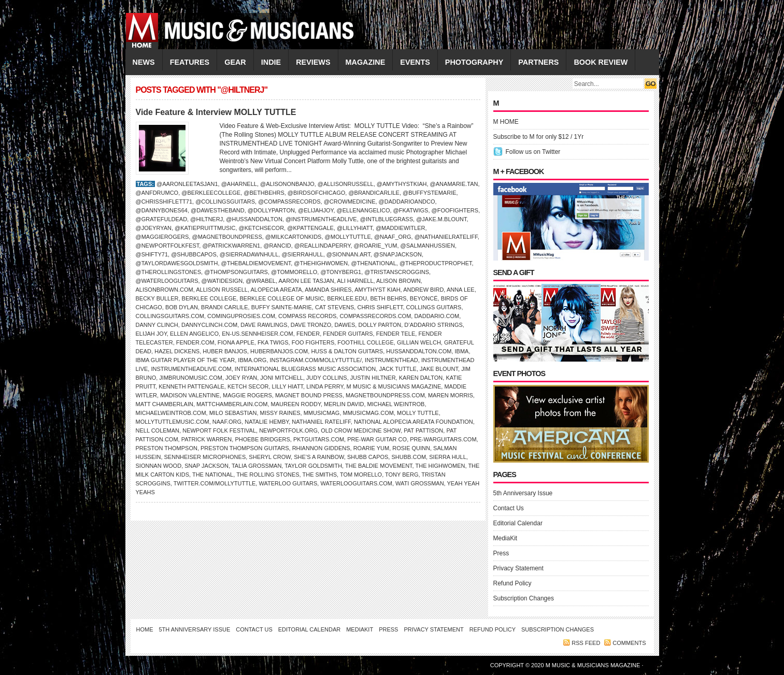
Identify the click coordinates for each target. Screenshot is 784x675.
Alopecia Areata (276, 290)
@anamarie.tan (454, 184)
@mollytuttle (348, 237)
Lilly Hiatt (288, 386)
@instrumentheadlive (321, 219)
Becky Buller (157, 298)
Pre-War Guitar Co (377, 439)
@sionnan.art (348, 254)
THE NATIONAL (213, 475)
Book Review (601, 62)
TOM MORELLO (361, 475)
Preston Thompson (167, 448)
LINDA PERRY (325, 386)
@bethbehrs (264, 193)
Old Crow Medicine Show (361, 430)
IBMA (462, 351)
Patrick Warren (207, 439)
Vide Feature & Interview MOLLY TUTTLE (216, 112)
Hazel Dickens (177, 351)
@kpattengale (310, 228)
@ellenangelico (364, 210)
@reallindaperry (323, 246)
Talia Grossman (256, 466)
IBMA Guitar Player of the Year (186, 360)
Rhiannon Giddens (321, 448)
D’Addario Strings (433, 325)
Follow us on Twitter (533, 152)
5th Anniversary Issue (523, 493)
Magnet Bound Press (309, 395)
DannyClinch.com (209, 325)
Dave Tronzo (311, 325)
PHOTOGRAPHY (474, 62)
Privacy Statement (518, 568)
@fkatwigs (411, 210)
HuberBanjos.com (279, 351)
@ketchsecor (262, 228)
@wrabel (261, 281)
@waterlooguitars (167, 281)
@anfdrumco (157, 193)
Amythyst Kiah (377, 290)
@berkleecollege (211, 193)
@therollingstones (169, 272)
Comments (629, 643)
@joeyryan (154, 228)
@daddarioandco (407, 202)
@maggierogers (162, 237)
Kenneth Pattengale (191, 386)
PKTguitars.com (319, 439)
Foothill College (365, 342)
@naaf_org (393, 237)
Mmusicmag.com (368, 413)
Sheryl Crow (270, 457)
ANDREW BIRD (423, 290)
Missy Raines (280, 413)
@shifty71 (152, 254)
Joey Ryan (241, 378)
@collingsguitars (225, 202)
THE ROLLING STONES (268, 475)
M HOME (506, 122)
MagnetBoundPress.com (385, 395)
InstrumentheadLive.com (191, 369)
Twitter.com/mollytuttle (215, 483)
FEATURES (190, 62)
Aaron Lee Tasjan (306, 281)
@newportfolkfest (168, 246)
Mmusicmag (322, 413)
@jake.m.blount (441, 219)
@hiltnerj (206, 219)
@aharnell (239, 184)
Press (501, 553)
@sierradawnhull (249, 254)
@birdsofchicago (316, 193)
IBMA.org (252, 360)
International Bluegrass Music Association (305, 369)
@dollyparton (271, 210)
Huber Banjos (225, 351)
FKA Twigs (273, 342)
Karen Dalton (421, 378)
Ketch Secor (248, 386)
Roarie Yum (371, 448)
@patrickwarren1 (231, 246)
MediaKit (505, 538)
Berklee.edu (347, 298)
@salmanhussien (428, 246)
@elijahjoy (316, 210)
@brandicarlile (374, 193)
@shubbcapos (194, 254)
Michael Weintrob (396, 404)
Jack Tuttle (398, 369)
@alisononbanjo (287, 184)
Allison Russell (222, 290)
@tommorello (294, 272)
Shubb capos (368, 457)
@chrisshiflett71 (164, 202)
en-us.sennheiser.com (258, 334)
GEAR (235, 62)
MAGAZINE (366, 62)
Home (145, 629)
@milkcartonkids (294, 237)
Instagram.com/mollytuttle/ (316, 360)
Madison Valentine (190, 395)
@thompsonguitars (236, 272)
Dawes (345, 325)
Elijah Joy (151, 334)
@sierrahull (302, 254)
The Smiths (319, 475)
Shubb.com (409, 457)
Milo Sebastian (233, 413)
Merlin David (344, 404)
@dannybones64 (162, 210)
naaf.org (227, 422)
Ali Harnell (355, 281)
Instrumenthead (391, 360)
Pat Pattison (423, 430)
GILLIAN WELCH (419, 342)
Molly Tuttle (418, 413)
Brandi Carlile (224, 307)
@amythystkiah (402, 184)
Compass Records (307, 316)
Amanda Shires (328, 290)
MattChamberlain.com (232, 404)
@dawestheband (218, 210)
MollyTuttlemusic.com (173, 422)
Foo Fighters (313, 342)
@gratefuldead (162, 219)
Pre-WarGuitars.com (443, 439)
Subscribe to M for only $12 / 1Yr (539, 137)
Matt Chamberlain (165, 404)
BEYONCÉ (424, 298)
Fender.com (195, 342)
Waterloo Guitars (288, 483)
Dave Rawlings (264, 325)
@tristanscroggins (397, 272)
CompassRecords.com (375, 316)
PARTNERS (538, 62)
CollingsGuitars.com (170, 316)
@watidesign (222, 281)
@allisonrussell (346, 184)
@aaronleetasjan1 (187, 184)
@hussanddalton (254, 219)
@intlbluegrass (387, 219)
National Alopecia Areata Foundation (414, 422)
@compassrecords (289, 202)
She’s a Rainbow (319, 457)
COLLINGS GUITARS (434, 307)
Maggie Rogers (247, 395)
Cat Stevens (334, 307)
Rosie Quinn (411, 448)
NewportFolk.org (288, 430)
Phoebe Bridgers (262, 439)
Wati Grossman (420, 483)
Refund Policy (512, 583)
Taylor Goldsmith (313, 466)
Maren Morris (451, 395)
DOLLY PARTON (380, 325)
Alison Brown (398, 281)
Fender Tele (396, 334)
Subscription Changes (524, 598)
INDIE (271, 62)
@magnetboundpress (227, 237)
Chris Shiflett (380, 307)
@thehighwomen (321, 263)
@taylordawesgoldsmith (177, 263)
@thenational (373, 263)
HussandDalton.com (419, 351)
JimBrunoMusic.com (191, 378)
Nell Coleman (158, 430)
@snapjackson (398, 254)
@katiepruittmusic (205, 228)
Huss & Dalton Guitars (347, 351)
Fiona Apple (236, 342)
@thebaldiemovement (256, 263)
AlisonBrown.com (165, 290)
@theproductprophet (436, 263)
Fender (308, 334)
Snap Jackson (206, 466)
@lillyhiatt (355, 228)
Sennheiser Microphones (205, 457)
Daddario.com (437, 316)
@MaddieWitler (401, 228)
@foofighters (455, 210)
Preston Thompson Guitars (245, 448)
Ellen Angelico (194, 334)
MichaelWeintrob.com (171, 413)
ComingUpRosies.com (241, 316)
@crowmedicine (350, 202)
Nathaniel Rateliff (321, 422)
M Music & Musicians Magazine (394, 386)
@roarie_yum (376, 246)
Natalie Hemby (267, 422)
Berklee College (209, 298)
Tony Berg (402, 475)
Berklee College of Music (282, 298)
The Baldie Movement (379, 466)
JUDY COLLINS (327, 378)
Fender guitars (348, 334)
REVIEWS (313, 62)
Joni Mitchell (282, 378)
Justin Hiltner (373, 378)
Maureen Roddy (296, 404)
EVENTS (415, 62)
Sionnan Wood (159, 466)
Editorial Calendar (518, 523)
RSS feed (586, 643)
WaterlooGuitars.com (356, 483)
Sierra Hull (448, 457)
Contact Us (509, 508)
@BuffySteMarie (429, 193)
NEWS (144, 62)
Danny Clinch (157, 325)
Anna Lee (461, 290)
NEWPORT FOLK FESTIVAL (219, 430)
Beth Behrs (388, 298)
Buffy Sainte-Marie (282, 307)
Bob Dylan (182, 307)
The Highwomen (440, 466)
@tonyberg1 (341, 272)
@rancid (277, 246)
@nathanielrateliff (446, 237)
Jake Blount (439, 369)
